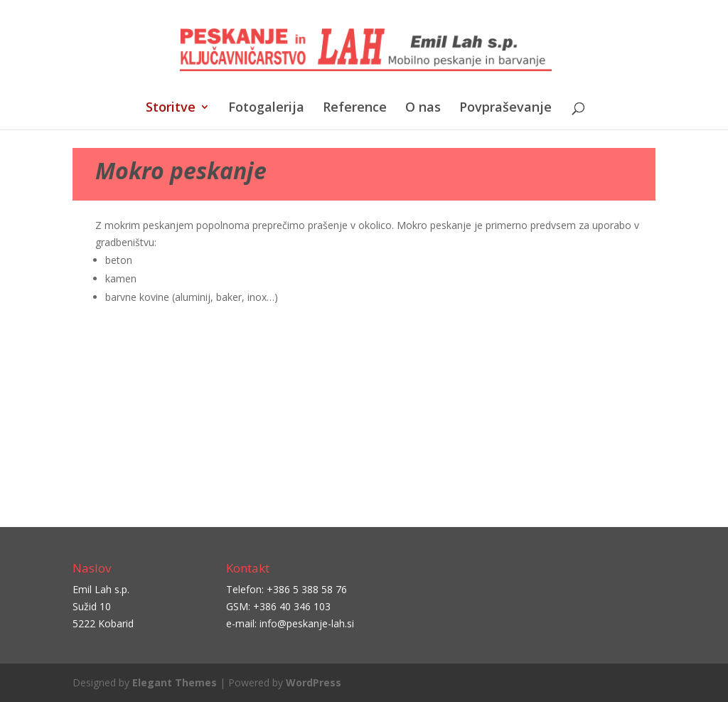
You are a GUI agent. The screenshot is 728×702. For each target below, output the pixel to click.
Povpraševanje (505, 108)
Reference (355, 108)
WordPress (314, 682)
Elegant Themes (175, 682)
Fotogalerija (266, 108)
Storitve (171, 108)
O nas (423, 108)
